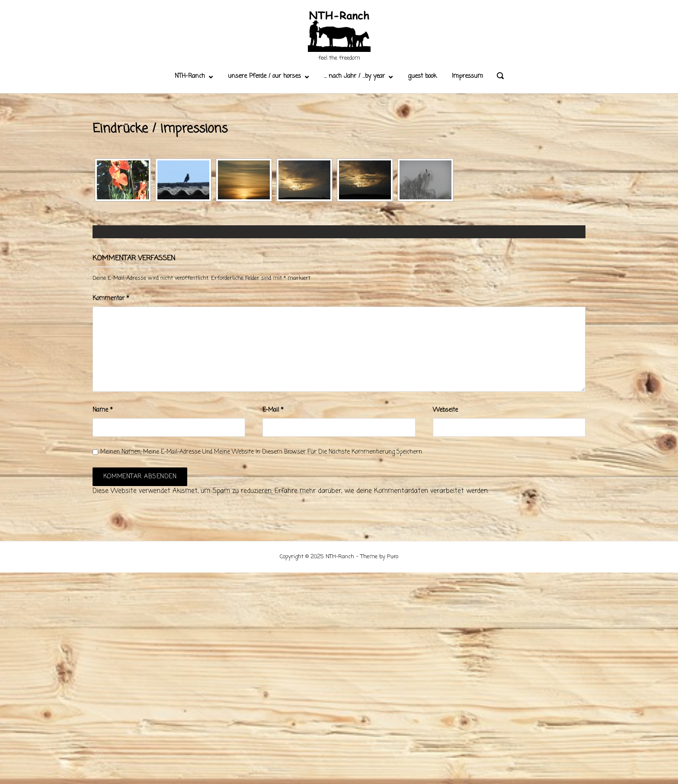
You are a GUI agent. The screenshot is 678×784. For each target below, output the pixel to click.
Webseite (445, 410)
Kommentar (111, 299)
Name (103, 410)
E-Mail (273, 410)
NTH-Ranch (190, 76)
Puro (393, 557)
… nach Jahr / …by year (354, 76)
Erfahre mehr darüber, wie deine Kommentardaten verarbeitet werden (381, 491)
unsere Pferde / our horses (264, 76)
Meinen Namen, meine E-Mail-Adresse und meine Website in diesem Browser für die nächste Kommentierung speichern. (262, 452)
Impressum (467, 76)
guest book (422, 76)
